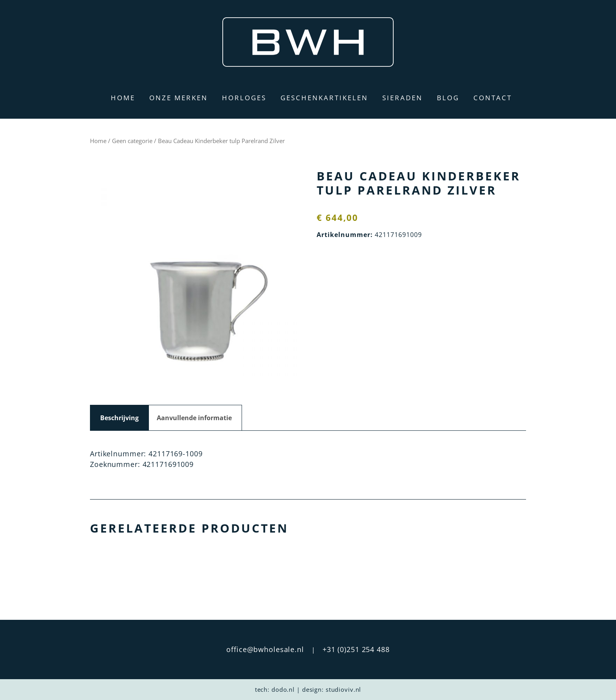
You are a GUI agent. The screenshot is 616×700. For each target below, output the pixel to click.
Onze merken (179, 98)
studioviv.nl (344, 689)
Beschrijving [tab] (119, 418)
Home (123, 98)
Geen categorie (132, 141)
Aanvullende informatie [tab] (194, 418)
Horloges (244, 98)
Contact (493, 98)
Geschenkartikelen (324, 98)
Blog (448, 98)
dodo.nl (283, 689)
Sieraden (402, 98)
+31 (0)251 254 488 (356, 649)
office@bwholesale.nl (265, 649)
